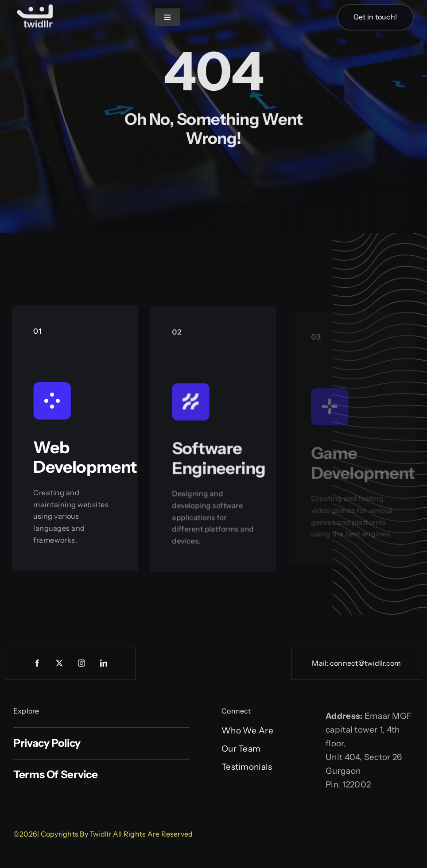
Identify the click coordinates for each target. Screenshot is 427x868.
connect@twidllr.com (366, 663)
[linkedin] (104, 663)
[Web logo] (35, 5)
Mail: (321, 663)
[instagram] (82, 663)
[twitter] (59, 663)
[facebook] (37, 663)
